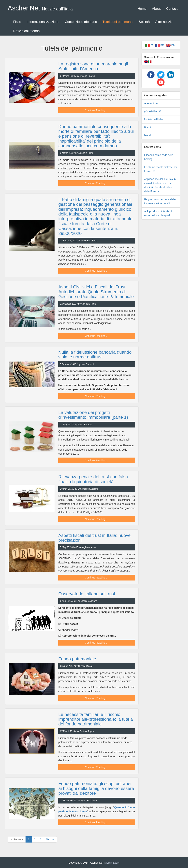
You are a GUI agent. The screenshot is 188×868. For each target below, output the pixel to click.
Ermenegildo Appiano (88, 489)
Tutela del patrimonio (118, 22)
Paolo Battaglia (85, 425)
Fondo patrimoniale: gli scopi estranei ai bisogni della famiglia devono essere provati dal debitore (96, 788)
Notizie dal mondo (26, 31)
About (156, 9)
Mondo (148, 135)
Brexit (148, 127)
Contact (172, 9)
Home (142, 9)
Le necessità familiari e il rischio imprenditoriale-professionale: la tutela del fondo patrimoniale (96, 719)
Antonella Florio (86, 153)
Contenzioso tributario (81, 22)
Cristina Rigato (85, 666)
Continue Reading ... (97, 110)
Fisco (17, 22)
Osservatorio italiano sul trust (87, 594)
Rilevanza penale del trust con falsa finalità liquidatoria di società (93, 479)
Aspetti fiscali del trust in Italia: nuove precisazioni (95, 538)
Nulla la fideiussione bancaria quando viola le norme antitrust (95, 354)
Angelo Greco (90, 801)
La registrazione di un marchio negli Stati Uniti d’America (93, 66)
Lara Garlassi (87, 364)
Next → (50, 839)
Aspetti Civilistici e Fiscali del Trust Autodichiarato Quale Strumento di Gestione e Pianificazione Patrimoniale (96, 292)
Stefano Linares (87, 76)
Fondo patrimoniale (77, 659)
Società (144, 22)
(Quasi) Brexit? (153, 111)
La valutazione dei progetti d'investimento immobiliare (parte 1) (93, 415)
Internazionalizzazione (43, 22)
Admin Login (112, 863)
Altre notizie (164, 22)
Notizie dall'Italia (154, 119)
